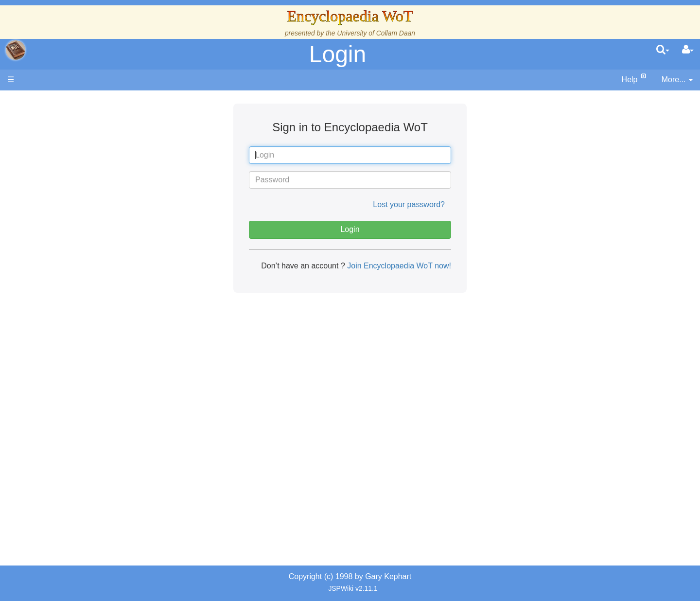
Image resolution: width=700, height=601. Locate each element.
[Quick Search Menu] (663, 50)
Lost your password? (409, 204)
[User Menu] (688, 50)
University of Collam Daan (376, 33)
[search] (663, 50)
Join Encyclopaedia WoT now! (398, 266)
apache (16, 50)
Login (338, 54)
